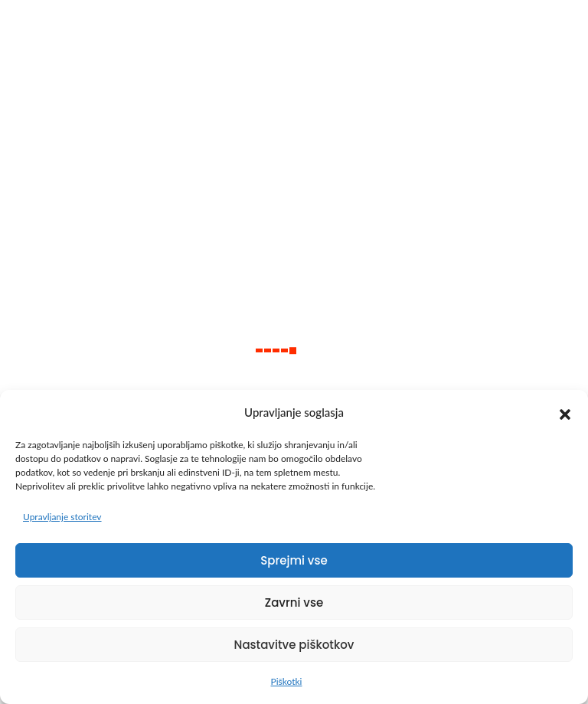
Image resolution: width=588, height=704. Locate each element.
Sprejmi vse (294, 560)
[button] (565, 412)
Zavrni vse (294, 602)
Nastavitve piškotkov (294, 645)
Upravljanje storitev (62, 517)
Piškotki (287, 681)
